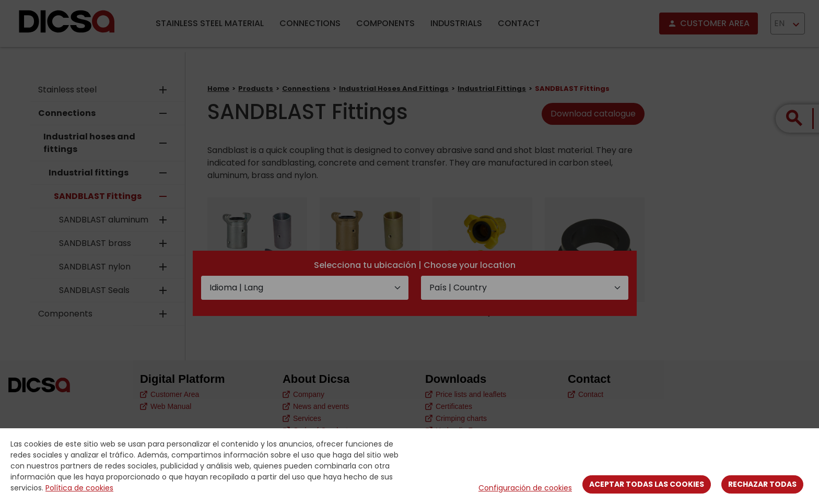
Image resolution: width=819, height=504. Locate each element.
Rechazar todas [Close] (762, 484)
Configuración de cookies (525, 488)
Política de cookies (79, 488)
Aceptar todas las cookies (647, 484)
